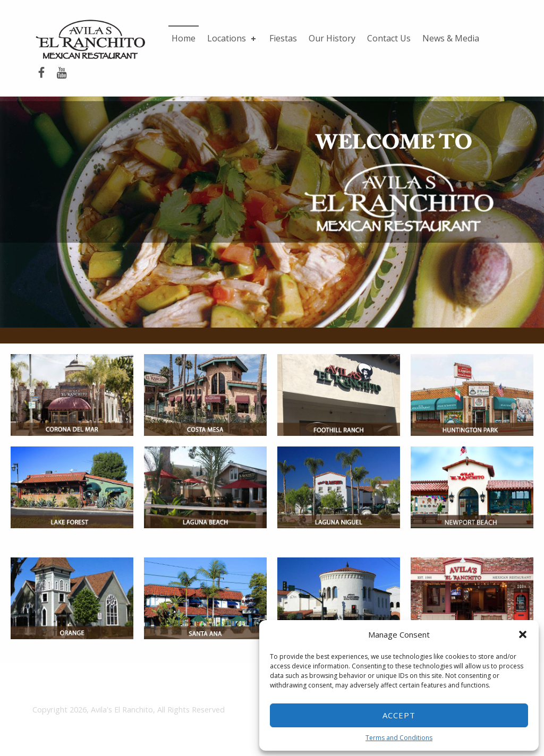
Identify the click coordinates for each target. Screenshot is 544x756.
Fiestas (283, 38)
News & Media (451, 38)
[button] (523, 634)
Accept (399, 715)
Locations (232, 38)
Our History (332, 38)
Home (184, 38)
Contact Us (389, 38)
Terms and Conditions (399, 738)
